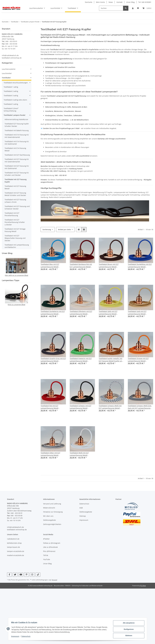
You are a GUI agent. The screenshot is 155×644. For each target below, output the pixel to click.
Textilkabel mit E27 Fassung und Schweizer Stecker (17, 208)
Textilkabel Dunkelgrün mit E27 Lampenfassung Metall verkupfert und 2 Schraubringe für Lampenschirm (53, 313)
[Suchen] (111, 8)
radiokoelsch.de (13, 539)
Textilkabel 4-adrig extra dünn (15, 100)
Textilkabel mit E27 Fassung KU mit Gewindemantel (17, 160)
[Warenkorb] (147, 8)
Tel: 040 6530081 (145, 2)
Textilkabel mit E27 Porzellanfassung (12, 214)
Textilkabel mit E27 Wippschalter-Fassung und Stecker (15, 238)
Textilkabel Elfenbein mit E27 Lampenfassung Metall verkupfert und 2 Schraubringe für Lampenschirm (82, 313)
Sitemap (83, 516)
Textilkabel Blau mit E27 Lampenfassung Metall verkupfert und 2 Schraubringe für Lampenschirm (53, 266)
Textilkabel (6, 78)
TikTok (46, 555)
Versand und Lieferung (52, 504)
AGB (81, 508)
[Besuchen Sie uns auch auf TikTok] (38, 575)
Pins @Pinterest (49, 551)
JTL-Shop (143, 586)
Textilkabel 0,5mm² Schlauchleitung (11, 110)
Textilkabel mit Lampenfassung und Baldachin (17, 246)
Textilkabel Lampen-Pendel (14, 115)
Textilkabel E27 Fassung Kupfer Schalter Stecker (17, 125)
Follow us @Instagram (52, 543)
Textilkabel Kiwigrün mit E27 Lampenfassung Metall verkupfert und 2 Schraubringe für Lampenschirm (82, 360)
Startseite (89, 2)
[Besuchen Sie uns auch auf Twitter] (15, 575)
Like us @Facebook (50, 547)
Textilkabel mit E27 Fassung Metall (15, 187)
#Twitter (46, 539)
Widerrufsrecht (49, 508)
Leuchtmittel (7, 73)
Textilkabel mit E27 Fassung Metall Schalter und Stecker (15, 194)
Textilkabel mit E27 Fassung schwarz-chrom (15, 201)
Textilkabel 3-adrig (11, 96)
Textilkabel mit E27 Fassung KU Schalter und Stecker (17, 174)
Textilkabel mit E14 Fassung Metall (15, 149)
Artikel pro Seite (64, 229)
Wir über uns (48, 516)
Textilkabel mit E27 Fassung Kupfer (16, 181)
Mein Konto (100, 2)
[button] (133, 8)
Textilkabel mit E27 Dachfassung (17, 155)
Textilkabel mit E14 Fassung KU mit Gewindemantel (17, 136)
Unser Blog (130, 2)
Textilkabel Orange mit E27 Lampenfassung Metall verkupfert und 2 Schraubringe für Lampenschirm (140, 360)
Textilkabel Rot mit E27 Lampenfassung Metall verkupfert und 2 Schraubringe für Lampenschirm (53, 407)
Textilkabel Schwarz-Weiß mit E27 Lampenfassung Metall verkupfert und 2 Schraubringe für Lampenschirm (111, 407)
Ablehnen (128, 636)
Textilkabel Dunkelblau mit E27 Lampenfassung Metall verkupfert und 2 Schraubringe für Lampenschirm (140, 266)
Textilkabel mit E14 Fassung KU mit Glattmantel (17, 143)
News (111, 2)
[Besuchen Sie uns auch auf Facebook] (9, 575)
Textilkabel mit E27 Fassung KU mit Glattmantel (17, 167)
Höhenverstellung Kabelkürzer (16, 119)
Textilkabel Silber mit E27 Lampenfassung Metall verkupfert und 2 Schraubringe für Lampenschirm (53, 454)
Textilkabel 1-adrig (11, 87)
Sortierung (47, 229)
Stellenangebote (49, 520)
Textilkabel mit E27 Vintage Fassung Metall (15, 230)
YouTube (47, 559)
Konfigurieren (128, 630)
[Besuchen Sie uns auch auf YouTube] (21, 575)
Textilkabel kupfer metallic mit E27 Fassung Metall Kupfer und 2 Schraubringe (111, 360)
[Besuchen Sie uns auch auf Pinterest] (26, 575)
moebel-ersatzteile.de (16, 555)
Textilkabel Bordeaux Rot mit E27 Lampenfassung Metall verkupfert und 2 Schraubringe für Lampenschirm (82, 266)
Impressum (16, 637)
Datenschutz (27, 637)
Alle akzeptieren (128, 624)
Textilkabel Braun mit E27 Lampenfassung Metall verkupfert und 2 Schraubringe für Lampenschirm (111, 266)
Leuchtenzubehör (9, 69)
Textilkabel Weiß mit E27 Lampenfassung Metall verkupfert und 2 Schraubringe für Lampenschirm (82, 454)
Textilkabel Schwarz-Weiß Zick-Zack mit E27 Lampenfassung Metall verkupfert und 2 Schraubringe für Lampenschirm (140, 407)
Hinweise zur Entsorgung (53, 512)
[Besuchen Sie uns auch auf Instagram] (32, 575)
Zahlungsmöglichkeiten (52, 524)
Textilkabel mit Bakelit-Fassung (17, 130)
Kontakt (120, 2)
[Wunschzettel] (138, 8)
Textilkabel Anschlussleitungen (16, 83)
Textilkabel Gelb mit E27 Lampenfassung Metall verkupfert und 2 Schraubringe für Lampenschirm (111, 313)
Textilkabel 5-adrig (11, 104)
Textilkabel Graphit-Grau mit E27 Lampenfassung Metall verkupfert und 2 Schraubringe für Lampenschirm (53, 360)
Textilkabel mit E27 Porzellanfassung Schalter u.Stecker (15, 222)
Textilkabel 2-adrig (11, 91)
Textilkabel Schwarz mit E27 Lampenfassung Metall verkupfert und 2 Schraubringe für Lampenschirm (82, 407)
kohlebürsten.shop (14, 543)
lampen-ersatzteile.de (16, 551)
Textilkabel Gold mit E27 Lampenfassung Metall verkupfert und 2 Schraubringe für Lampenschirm (140, 313)
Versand (54, 580)
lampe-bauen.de (13, 547)
